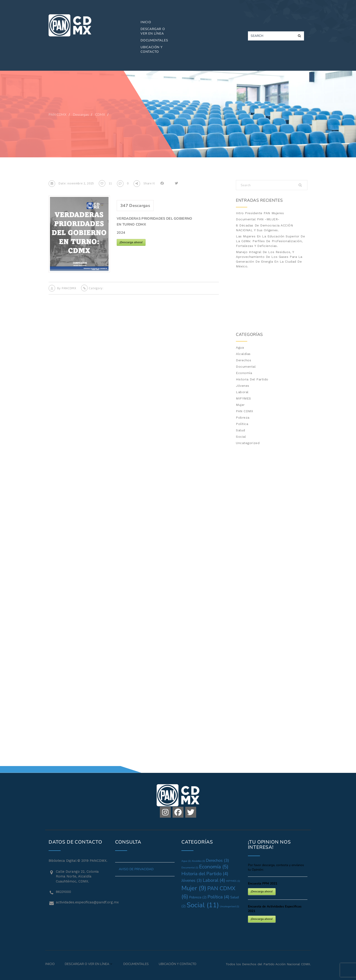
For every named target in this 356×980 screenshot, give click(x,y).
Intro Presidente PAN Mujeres (260, 213)
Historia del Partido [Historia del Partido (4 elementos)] (205, 874)
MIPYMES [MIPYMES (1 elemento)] (233, 881)
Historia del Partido (252, 379)
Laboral (242, 392)
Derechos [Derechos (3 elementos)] (218, 860)
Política (242, 424)
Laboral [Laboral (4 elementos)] (214, 880)
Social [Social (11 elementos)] (203, 905)
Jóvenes (243, 386)
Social (241, 437)
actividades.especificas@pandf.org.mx (82, 902)
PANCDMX (69, 289)
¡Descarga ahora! (131, 242)
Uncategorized (248, 443)
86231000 (63, 892)
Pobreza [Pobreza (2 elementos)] (198, 897)
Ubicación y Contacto (152, 49)
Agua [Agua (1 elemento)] (186, 861)
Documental (246, 367)
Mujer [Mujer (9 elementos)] (194, 888)
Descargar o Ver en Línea (153, 31)
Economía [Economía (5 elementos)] (214, 867)
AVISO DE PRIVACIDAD (136, 869)
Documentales (154, 40)
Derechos (244, 360)
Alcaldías (243, 354)
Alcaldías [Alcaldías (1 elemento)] (198, 861)
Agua (240, 347)
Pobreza (243, 417)
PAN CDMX (244, 411)
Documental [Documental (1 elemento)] (190, 868)
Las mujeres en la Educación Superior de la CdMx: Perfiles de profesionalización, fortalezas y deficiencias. (270, 241)
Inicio (146, 22)
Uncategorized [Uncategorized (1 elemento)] (229, 906)
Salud (241, 430)
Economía (244, 373)
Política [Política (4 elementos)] (218, 897)
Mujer (240, 405)
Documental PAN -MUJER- (258, 219)
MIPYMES (244, 398)
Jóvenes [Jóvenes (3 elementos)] (192, 880)
